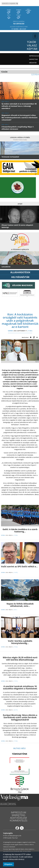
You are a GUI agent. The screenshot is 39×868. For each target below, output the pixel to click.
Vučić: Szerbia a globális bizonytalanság (20, 642)
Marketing (34, 59)
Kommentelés (19, 820)
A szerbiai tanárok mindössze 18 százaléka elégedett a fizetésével (20, 687)
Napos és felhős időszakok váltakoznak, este (20, 605)
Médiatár (33, 63)
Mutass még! (19, 748)
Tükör (32, 42)
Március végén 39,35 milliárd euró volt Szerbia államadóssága (20, 659)
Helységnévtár (20, 277)
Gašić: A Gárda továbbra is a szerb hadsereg (20, 530)
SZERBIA (10, 331)
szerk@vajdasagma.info (14, 836)
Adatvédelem (18, 818)
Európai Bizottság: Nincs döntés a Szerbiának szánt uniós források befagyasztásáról (20, 717)
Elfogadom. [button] (8, 864)
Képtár (32, 49)
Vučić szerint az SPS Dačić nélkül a (19, 566)
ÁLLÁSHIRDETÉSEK (20, 272)
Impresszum (34, 56)
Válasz (32, 45)
